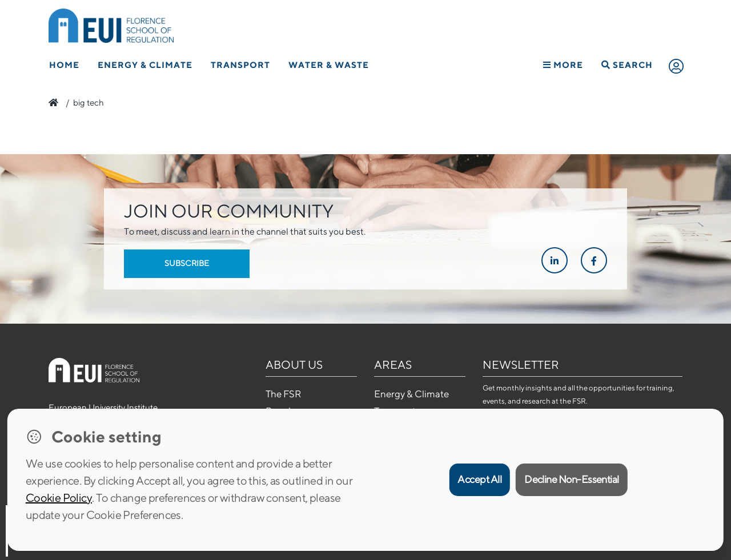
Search (627, 65)
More (563, 65)
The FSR (283, 394)
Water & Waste (329, 65)
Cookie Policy (59, 497)
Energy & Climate (145, 65)
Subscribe (187, 263)
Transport (240, 65)
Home (64, 65)
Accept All (479, 479)
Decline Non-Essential (572, 479)
